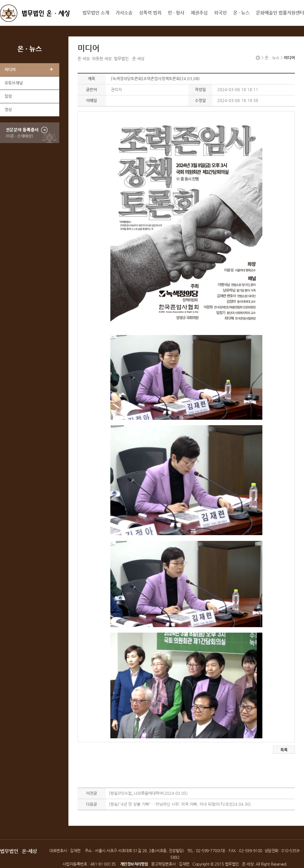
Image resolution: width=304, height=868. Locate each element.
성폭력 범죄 (150, 13)
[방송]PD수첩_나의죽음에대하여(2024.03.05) (148, 793)
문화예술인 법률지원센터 (280, 13)
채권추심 (199, 13)
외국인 (220, 13)
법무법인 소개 (96, 13)
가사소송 (124, 13)
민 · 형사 (176, 13)
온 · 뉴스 (241, 13)
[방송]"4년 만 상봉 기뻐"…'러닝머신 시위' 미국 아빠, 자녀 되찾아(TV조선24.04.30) (180, 804)
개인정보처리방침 (134, 864)
